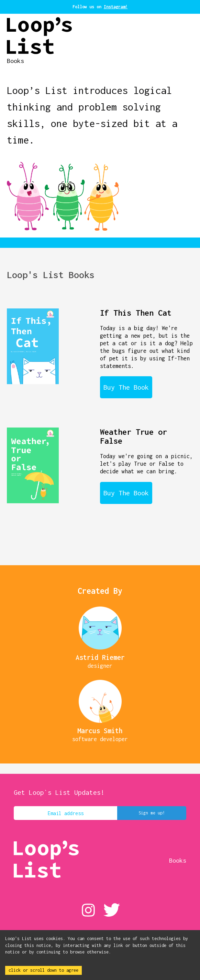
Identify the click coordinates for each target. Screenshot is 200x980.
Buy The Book (126, 387)
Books (15, 61)
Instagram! (116, 7)
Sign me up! (152, 813)
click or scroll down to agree (43, 970)
